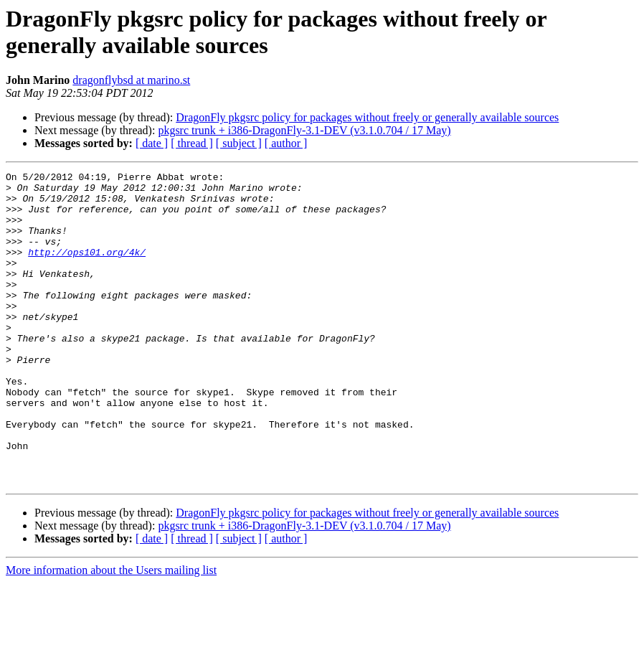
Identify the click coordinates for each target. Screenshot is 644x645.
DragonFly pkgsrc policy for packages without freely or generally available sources (367, 117)
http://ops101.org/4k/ (87, 269)
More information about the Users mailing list (111, 632)
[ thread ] (192, 143)
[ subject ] (239, 143)
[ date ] (152, 143)
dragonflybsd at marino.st (131, 80)
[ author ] (286, 143)
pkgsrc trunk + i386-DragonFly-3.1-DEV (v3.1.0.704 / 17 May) (304, 130)
